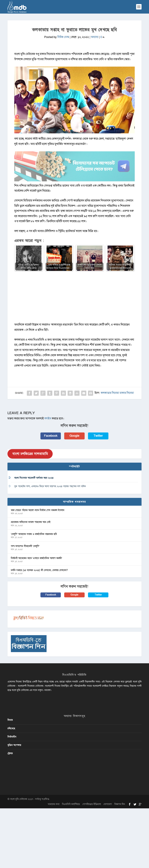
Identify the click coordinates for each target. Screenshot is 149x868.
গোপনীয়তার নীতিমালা (92, 804)
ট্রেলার (10, 753)
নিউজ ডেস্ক (63, 37)
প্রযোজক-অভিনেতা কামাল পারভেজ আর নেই (31, 522)
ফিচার (10, 720)
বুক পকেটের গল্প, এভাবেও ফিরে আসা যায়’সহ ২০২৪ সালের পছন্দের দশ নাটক (50, 486)
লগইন (48, 418)
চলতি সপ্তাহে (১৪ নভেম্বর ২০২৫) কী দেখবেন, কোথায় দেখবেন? (39, 570)
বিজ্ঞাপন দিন (120, 804)
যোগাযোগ (108, 804)
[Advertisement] (74, 298)
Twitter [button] (98, 436)
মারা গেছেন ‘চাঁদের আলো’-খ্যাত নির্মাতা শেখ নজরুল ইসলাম (38, 510)
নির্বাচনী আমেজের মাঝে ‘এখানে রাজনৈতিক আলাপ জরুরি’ (36, 558)
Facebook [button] (51, 436)
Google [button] (74, 436)
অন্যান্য (95, 37)
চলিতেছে (11, 728)
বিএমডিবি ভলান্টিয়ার (71, 804)
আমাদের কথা (54, 804)
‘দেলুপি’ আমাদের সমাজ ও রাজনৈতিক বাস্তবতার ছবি (34, 534)
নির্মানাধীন (12, 737)
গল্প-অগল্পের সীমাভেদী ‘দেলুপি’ (25, 546)
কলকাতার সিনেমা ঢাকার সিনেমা (117, 393)
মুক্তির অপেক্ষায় (14, 745)
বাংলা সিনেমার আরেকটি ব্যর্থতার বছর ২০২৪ (34, 478)
